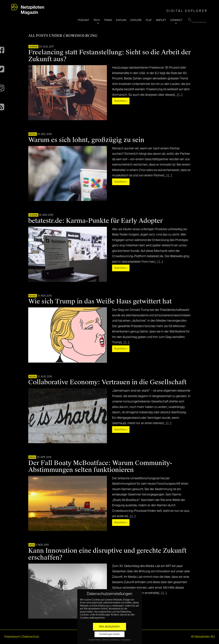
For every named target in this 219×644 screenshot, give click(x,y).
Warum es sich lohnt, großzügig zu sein (86, 140)
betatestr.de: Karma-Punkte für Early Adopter (95, 221)
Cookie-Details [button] (95, 640)
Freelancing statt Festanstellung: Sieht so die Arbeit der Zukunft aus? (109, 56)
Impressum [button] (126, 640)
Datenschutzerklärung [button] (111, 640)
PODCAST (84, 20)
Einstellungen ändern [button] (110, 634)
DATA (32, 545)
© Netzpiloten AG (203, 637)
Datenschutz (31, 637)
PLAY (149, 20)
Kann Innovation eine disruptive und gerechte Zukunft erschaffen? (107, 554)
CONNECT (176, 20)
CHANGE (33, 47)
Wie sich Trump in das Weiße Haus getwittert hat (100, 301)
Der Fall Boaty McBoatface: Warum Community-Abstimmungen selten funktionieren (100, 466)
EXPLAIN (121, 20)
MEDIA (32, 457)
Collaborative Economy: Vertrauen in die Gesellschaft (107, 382)
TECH (97, 20)
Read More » (121, 101)
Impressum (12, 637)
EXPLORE (136, 20)
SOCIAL (33, 134)
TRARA (108, 20)
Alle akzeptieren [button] (109, 627)
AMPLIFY (161, 20)
